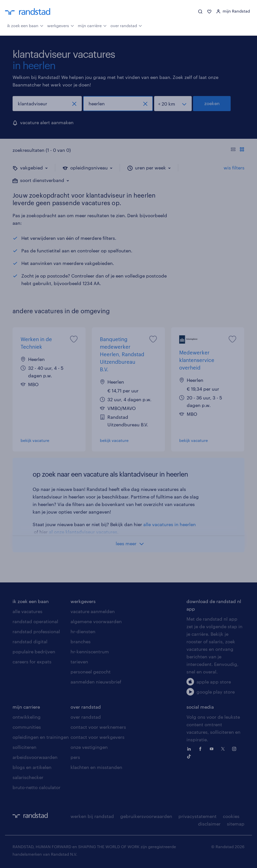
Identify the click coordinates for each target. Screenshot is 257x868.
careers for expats (32, 662)
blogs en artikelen (32, 767)
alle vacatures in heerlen (170, 524)
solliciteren (24, 747)
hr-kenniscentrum (90, 652)
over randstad (126, 25)
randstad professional (36, 631)
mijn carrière (92, 25)
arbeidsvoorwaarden (35, 757)
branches (81, 642)
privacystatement (198, 816)
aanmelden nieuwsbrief (96, 682)
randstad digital (30, 642)
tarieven (79, 662)
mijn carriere (26, 707)
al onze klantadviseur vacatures (83, 532)
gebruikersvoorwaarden (146, 816)
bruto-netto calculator (37, 787)
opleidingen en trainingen (41, 737)
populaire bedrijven (34, 652)
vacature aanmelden (93, 611)
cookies (231, 816)
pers (75, 757)
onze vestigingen (89, 747)
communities (27, 727)
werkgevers (61, 25)
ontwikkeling (27, 717)
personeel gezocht (91, 672)
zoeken (212, 103)
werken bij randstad (92, 816)
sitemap (236, 824)
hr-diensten (83, 631)
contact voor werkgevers (98, 737)
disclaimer (209, 824)
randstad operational (35, 621)
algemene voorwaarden (96, 621)
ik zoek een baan (25, 25)
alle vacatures (27, 611)
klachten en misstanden (96, 767)
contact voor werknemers (98, 727)
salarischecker (28, 777)
